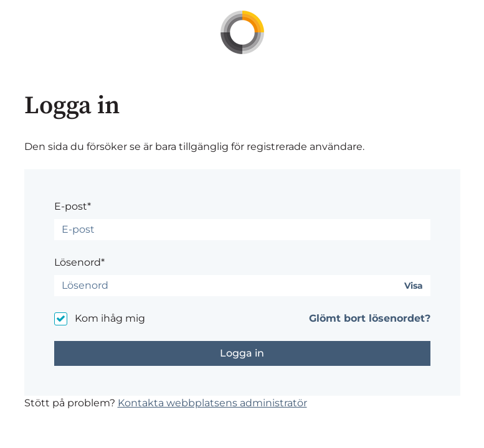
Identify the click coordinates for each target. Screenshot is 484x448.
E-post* (73, 206)
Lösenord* (79, 262)
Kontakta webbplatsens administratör (212, 403)
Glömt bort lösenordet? (370, 318)
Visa (414, 286)
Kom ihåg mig (110, 318)
